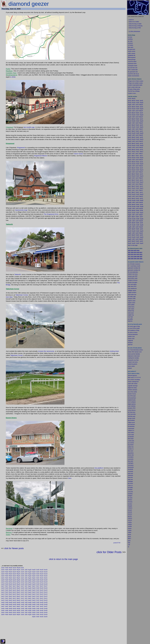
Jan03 (3, 615)
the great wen (132, 49)
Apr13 (14, 594)
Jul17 (26, 586)
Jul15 (26, 590)
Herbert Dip (131, 311)
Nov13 (42, 594)
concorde (130, 492)
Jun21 (22, 578)
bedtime (130, 500)
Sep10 (34, 600)
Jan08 (3, 604)
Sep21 (34, 578)
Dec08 (46, 604)
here (70, 478)
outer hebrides (132, 406)
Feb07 (7, 606)
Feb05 (7, 611)
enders (132, 433)
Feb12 (7, 596)
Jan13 (3, 594)
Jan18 (3, 584)
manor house (78, 154)
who (133, 455)
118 (129, 545)
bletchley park (132, 416)
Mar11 (11, 598)
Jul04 (26, 613)
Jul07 (26, 606)
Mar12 (11, 596)
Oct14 (38, 592)
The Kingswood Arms (51, 214)
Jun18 (22, 584)
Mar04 (11, 613)
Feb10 (7, 600)
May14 (18, 592)
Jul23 (26, 574)
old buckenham (132, 398)
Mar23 (11, 574)
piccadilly (130, 319)
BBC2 (129, 539)
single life (130, 341)
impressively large (21, 210)
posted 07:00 (117, 543)
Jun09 (22, 602)
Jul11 (26, 598)
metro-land (131, 313)
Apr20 (14, 580)
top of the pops (132, 396)
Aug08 (30, 604)
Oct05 (38, 611)
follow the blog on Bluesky (136, 26)
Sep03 (34, 615)
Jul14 (26, 592)
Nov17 (42, 586)
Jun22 (22, 576)
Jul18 (26, 584)
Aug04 (30, 613)
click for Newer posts (14, 548)
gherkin (130, 516)
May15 (18, 590)
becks (129, 535)
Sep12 (34, 596)
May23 (18, 574)
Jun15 (22, 590)
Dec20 (46, 580)
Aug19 (30, 582)
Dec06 (46, 609)
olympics (130, 408)
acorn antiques (132, 402)
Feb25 (7, 570)
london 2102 (131, 339)
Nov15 (42, 590)
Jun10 (22, 600)
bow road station (132, 284)
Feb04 (7, 613)
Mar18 (11, 584)
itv (129, 547)
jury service (131, 443)
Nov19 (42, 582)
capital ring (131, 315)
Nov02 (42, 617)
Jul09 (26, 602)
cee (129, 530)
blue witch (131, 47)
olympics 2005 (132, 299)
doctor (130, 455)
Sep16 (34, 588)
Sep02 (34, 617)
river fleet (130, 317)
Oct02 (38, 617)
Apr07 (14, 606)
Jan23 (3, 574)
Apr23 (14, 574)
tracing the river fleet (133, 360)
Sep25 (34, 570)
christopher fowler (133, 66)
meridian (137, 358)
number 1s (131, 449)
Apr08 (14, 604)
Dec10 (46, 600)
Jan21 (3, 578)
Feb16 (7, 588)
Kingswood (21, 148)
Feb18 (7, 584)
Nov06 (42, 609)
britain (132, 439)
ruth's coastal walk (133, 70)
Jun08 (22, 604)
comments (131, 459)
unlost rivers (131, 307)
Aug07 (30, 606)
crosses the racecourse (46, 351)
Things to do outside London (135, 83)
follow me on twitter (134, 22)
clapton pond (131, 422)
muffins (130, 522)
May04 (18, 613)
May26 (18, 568)
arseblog (130, 39)
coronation (131, 457)
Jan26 (3, 568)
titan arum (131, 451)
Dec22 (46, 576)
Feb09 (7, 602)
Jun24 (22, 572)
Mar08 (11, 604)
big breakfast (131, 420)
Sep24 (34, 572)
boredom (130, 343)
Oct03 (38, 615)
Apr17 (14, 586)
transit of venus (132, 394)
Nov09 (42, 602)
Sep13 (34, 594)
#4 (140, 378)
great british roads (133, 278)
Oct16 (38, 588)
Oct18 (38, 584)
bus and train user (133, 68)
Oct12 (38, 596)
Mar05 (11, 611)
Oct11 (38, 598)
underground (135, 382)
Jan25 (3, 570)
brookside (130, 469)
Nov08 (42, 604)
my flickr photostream (134, 31)
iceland (130, 368)
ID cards (130, 498)
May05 (18, 611)
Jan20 (3, 580)
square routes (132, 303)
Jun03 (22, 615)
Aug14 (30, 592)
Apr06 (14, 609)
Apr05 (14, 611)
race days (9, 297)
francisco (133, 424)
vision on (130, 486)
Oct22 (38, 576)
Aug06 (30, 609)
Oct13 (38, 594)
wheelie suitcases (133, 390)
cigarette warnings (133, 386)
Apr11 (14, 598)
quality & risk (131, 336)
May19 (18, 582)
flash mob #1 (131, 378)
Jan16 (3, 588)
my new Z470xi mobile (134, 328)
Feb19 (7, 582)
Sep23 (34, 574)
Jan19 (3, 582)
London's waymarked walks (135, 85)
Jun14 (22, 592)
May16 (18, 588)
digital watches (132, 404)
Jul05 (26, 611)
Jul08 (26, 604)
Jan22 (3, 576)
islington (130, 496)
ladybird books (132, 400)
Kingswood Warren (41, 156)
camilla (130, 526)
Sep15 (34, 590)
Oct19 (38, 582)
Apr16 (14, 588)
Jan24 (3, 572)
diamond (130, 376)
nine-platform (99, 468)
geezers (135, 376)
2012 (134, 408)
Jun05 (22, 611)
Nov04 (42, 613)
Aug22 (30, 576)
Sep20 (34, 580)
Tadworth (18, 274)
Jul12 (26, 596)
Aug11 (30, 598)
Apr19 (14, 582)
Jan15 (3, 590)
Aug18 (30, 584)
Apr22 (14, 576)
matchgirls (131, 463)
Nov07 (42, 606)
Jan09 (3, 602)
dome (129, 537)
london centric (132, 51)
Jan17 (3, 586)
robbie (130, 532)
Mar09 (11, 602)
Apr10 (14, 600)
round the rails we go (133, 74)
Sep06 (34, 609)
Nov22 (42, 576)
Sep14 (34, 592)
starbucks (130, 475)
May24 (18, 572)
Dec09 (46, 602)
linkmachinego (132, 60)
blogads (130, 506)
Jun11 (22, 598)
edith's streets (132, 53)
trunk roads (131, 435)
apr (129, 345)
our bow (130, 37)
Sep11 (34, 598)
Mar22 (11, 576)
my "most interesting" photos (135, 350)
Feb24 (7, 572)
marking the (131, 358)
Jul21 (26, 578)
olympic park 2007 (133, 276)
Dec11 (46, 598)
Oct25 (38, 570)
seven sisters (131, 366)
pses (131, 508)
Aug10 (30, 600)
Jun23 (22, 574)
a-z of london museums (134, 264)
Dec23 (46, 574)
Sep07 (34, 606)
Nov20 (42, 580)
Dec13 (46, 594)
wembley (130, 494)
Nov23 (42, 574)
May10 (18, 600)
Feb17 (7, 586)
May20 (18, 580)
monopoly (130, 471)
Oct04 (38, 613)
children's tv (131, 431)
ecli (129, 508)
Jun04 (22, 613)
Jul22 (26, 576)
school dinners (132, 410)
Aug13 (30, 594)
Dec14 (46, 592)
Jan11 (3, 598)
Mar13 (11, 594)
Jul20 (26, 580)
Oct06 (38, 609)
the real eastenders (133, 272)
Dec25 (46, 570)
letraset (130, 510)
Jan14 (3, 592)
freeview (130, 502)
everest (130, 520)
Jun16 (22, 588)
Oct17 (38, 586)
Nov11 (42, 598)
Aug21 (30, 578)
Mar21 (11, 578)
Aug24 (30, 572)
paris (129, 541)
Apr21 (14, 578)
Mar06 (11, 609)
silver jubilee (131, 305)
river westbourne (132, 288)
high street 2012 (132, 286)
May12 (18, 596)
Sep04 (34, 613)
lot (129, 543)
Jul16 (26, 588)
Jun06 (22, 609)
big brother (131, 445)
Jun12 (22, 596)
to (130, 543)
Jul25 (26, 570)
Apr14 (14, 592)
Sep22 (34, 576)
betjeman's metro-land (134, 356)
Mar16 (11, 588)
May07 (18, 606)
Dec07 (46, 606)
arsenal (130, 512)
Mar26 (11, 568)
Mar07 (11, 606)
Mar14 (11, 592)
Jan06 (3, 609)
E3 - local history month (134, 266)
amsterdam (131, 437)
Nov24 (42, 572)
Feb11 (7, 598)
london (130, 382)
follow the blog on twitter (135, 24)
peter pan (130, 473)
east (129, 433)
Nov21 (42, 578)
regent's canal (132, 301)
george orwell (131, 418)
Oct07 (38, 606)
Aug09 (30, 602)
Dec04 (46, 613)
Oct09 (38, 602)
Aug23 (30, 574)
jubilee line (131, 447)
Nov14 (42, 592)
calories (130, 518)
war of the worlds (132, 392)
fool (131, 345)
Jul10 (26, 600)
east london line (132, 295)
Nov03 (42, 615)
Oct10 (38, 600)
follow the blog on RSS (135, 28)
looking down (114, 351)
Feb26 (7, 568)
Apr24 (14, 572)
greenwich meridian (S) (134, 270)
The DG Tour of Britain (134, 91)
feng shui (130, 477)
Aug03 (30, 615)
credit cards (131, 441)
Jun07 (22, 606)
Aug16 (30, 588)
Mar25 (11, 570)
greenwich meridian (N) (134, 268)
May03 (18, 615)
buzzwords (131, 467)
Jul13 (26, 594)
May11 (18, 598)
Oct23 (38, 574)
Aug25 (30, 570)
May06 (18, 609)
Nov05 (42, 611)
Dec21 (46, 578)
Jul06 (26, 609)
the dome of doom (133, 332)
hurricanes (131, 465)
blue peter (131, 461)
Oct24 (38, 572)
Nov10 (42, 600)
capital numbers (132, 292)
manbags (130, 482)
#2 (136, 378)
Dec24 (46, 572)
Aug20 (30, 580)
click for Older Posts (109, 552)
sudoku (130, 524)
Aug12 (30, 596)
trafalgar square (132, 290)
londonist (130, 43)
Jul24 (26, 572)
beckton (130, 504)
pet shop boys (132, 412)
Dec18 (46, 584)
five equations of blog (134, 330)
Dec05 (46, 611)
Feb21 (7, 578)
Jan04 (3, 613)
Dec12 (46, 596)
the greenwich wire (133, 72)
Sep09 (34, 602)
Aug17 (30, 586)
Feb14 (7, 592)
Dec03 (46, 615)
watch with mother (133, 384)
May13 (18, 594)
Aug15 (30, 590)
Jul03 (26, 615)
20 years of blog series (134, 89)
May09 (18, 602)
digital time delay (132, 388)
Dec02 (46, 617)
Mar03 (11, 615)
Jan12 (3, 596)
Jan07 (3, 606)
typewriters (131, 453)
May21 (18, 578)
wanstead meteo (132, 64)
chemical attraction (133, 334)
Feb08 (7, 604)
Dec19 (46, 582)
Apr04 (14, 613)
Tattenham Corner (22, 295)
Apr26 (14, 568)
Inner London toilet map (134, 87)
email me (131, 20)
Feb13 (7, 594)
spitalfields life (132, 55)
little (129, 439)
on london (131, 45)
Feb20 (7, 580)
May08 (18, 604)
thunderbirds (131, 426)
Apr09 (14, 602)
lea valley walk (132, 297)
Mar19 (11, 582)
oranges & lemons (133, 280)
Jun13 (22, 594)
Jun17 (22, 586)
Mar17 (11, 586)
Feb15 (7, 590)
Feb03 (7, 615)
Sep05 (34, 611)
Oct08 (38, 604)
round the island (132, 62)
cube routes (131, 309)
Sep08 (34, 604)
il (130, 345)
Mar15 (11, 590)
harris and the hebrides (134, 354)
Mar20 (11, 580)
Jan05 (3, 611)
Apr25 (14, 570)
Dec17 (46, 586)
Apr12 (14, 596)
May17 (18, 586)
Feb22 (7, 576)
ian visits (130, 41)
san (129, 424)
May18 (18, 584)
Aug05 (30, 611)
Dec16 (46, 588)
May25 (18, 570)
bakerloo (130, 321)
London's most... (132, 93)
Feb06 (7, 609)
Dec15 (46, 590)
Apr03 (14, 615)
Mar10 (11, 600)
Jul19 (26, 582)
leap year (130, 480)
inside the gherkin (133, 364)
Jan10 (3, 600)
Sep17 (34, 586)
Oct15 (38, 590)
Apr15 (14, 590)
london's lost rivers (133, 274)
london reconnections (134, 76)
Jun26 (22, 568)
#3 (138, 378)
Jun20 (22, 580)
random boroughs (133, 282)
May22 (18, 576)
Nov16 (42, 588)
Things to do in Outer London (136, 81)
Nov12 (42, 596)
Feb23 (7, 574)
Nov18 (42, 584)
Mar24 (11, 572)
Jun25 (22, 570)
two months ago (29, 127)
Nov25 (42, 570)
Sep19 (34, 582)
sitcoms (130, 514)
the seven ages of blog (134, 326)
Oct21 (38, 578)
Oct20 (38, 580)
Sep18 (34, 584)
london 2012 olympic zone (135, 352)
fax (131, 530)
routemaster (131, 429)
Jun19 (22, 582)
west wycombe (132, 414)
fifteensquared (132, 57)
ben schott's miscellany (134, 380)
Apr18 (14, 584)
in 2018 (13, 77)
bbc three (130, 483)
